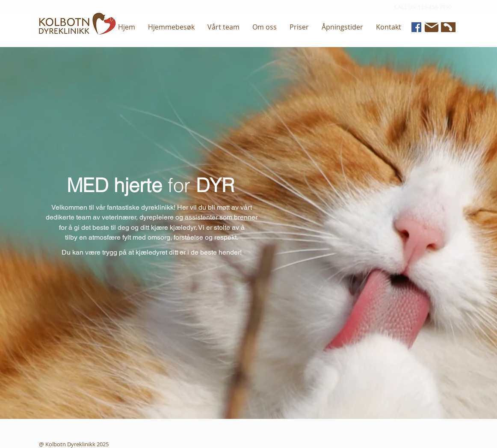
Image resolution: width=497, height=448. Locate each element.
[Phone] (447, 27)
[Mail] (432, 27)
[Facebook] (416, 27)
